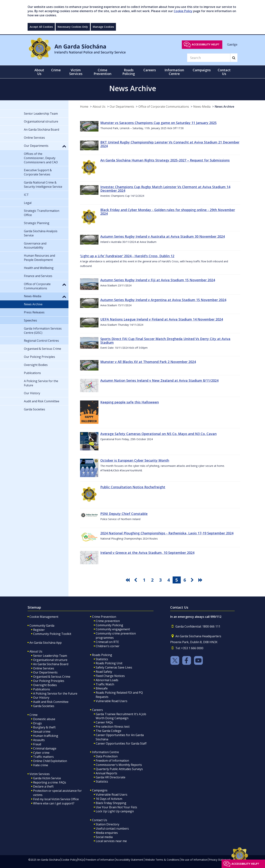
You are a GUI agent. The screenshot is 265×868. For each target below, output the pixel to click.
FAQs (81, 860)
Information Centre (105, 752)
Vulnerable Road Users (112, 701)
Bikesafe (102, 688)
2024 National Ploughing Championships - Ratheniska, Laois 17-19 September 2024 (167, 533)
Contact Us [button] (224, 72)
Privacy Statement (220, 860)
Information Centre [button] (174, 72)
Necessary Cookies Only (73, 27)
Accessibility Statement (130, 860)
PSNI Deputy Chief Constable (124, 514)
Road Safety (104, 672)
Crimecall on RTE (107, 642)
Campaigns (100, 790)
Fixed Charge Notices (110, 676)
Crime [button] (56, 70)
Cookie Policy (183, 11)
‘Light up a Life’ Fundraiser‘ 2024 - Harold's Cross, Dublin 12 (127, 256)
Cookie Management (44, 617)
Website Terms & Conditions (162, 860)
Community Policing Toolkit (52, 634)
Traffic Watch (105, 684)
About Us (99, 107)
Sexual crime (42, 732)
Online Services (44, 668)
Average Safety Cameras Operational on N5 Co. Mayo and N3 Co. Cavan (158, 434)
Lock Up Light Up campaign (115, 811)
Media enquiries (107, 833)
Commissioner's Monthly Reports (119, 765)
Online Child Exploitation (50, 761)
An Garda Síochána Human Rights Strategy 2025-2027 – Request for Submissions (165, 160)
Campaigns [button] (202, 70)
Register (39, 630)
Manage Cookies (103, 27)
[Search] (209, 58)
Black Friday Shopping (111, 803)
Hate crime (41, 765)
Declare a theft (43, 786)
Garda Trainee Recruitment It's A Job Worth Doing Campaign (121, 716)
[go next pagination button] (193, 580)
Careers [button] (150, 70)
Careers (97, 710)
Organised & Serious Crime (52, 677)
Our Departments (122, 107)
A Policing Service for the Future (55, 693)
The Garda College (108, 731)
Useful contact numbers (112, 829)
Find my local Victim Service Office (56, 799)
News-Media (202, 107)
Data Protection (107, 756)
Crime (33, 715)
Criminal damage (45, 748)
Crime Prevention (104, 617)
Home (84, 107)
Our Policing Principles (49, 681)
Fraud (37, 744)
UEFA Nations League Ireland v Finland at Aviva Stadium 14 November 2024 (162, 319)
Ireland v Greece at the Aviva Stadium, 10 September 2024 (147, 553)
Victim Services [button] (76, 72)
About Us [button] (39, 72)
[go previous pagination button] (136, 580)
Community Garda (42, 626)
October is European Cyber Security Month (135, 460)
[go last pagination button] (201, 580)
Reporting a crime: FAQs (50, 782)
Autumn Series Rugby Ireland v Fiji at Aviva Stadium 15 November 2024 (158, 280)
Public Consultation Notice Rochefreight (133, 487)
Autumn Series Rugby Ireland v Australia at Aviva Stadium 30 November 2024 (162, 236)
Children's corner (108, 646)
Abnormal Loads (107, 680)
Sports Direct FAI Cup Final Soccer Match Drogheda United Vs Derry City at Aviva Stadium (165, 341)
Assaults (39, 740)
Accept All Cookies (41, 27)
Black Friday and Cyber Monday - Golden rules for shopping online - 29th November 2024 (168, 212)
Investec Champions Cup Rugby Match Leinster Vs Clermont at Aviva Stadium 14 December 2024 (165, 189)
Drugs (37, 723)
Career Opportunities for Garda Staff (121, 743)
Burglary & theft (44, 727)
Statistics (102, 659)
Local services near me (111, 841)
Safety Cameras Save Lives (114, 667)
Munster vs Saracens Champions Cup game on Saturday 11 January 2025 (158, 123)
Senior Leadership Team (50, 656)
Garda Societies (44, 706)
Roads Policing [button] (129, 72)
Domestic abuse (44, 719)
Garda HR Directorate (111, 777)
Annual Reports (106, 773)
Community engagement (113, 629)
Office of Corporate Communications (164, 107)
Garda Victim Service (47, 778)
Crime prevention (108, 621)
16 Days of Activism (109, 799)
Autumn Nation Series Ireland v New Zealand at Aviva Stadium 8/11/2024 (159, 380)
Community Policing (109, 625)
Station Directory (107, 824)
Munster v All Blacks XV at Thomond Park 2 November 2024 (148, 362)
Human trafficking (46, 736)
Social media (104, 837)
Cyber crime (41, 753)
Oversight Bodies (45, 685)
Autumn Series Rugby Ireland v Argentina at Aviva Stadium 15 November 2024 (163, 300)
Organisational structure (50, 660)
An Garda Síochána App (46, 643)
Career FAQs (104, 722)
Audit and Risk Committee (51, 702)
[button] (64, 146)
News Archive (225, 107)
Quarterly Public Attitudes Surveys (119, 769)
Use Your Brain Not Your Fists (116, 807)
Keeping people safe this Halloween (130, 402)
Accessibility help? (206, 44)
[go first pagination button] (128, 580)
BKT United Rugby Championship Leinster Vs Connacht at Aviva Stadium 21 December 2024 (170, 144)
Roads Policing (102, 655)
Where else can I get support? (54, 803)
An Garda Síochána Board (51, 664)
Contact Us (100, 820)
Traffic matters (43, 757)
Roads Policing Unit (109, 663)
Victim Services (40, 774)
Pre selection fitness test (113, 727)
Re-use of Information (194, 860)
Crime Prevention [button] (103, 72)
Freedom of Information (112, 761)
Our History (41, 698)
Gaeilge (232, 44)
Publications (42, 689)
